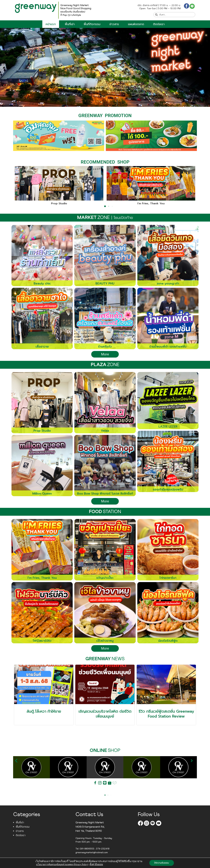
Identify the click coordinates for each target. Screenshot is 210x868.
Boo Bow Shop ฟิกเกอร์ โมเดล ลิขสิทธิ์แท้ (105, 494)
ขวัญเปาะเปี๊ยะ (105, 578)
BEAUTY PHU (105, 283)
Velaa (105, 431)
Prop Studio (59, 203)
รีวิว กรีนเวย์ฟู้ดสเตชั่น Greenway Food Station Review (166, 714)
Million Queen (42, 494)
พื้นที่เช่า (70, 24)
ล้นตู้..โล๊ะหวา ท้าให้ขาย (44, 711)
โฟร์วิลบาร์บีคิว (42, 641)
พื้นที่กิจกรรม (92, 24)
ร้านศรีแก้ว (105, 347)
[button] (18, 193)
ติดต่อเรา (159, 24)
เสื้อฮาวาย (42, 347)
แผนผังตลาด (136, 24)
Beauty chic (42, 283)
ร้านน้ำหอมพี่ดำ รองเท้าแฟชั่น (168, 347)
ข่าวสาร (114, 24)
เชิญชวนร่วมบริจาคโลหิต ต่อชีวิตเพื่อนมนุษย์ (105, 714)
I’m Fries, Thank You (151, 203)
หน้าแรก (51, 24)
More (105, 354)
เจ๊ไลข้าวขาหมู (105, 641)
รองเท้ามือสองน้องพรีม (168, 489)
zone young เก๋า (168, 283)
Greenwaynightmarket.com (91, 865)
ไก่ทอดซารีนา (168, 578)
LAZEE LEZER (168, 427)
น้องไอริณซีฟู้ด (168, 641)
